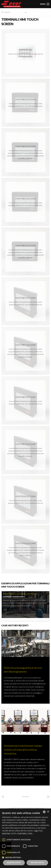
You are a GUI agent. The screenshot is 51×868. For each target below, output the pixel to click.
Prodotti (6, 12)
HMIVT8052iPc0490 (26, 146)
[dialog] (26, 838)
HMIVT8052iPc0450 (26, 99)
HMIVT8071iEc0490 (26, 345)
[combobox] (44, 812)
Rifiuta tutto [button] (37, 863)
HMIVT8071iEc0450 (26, 298)
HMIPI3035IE (26, 50)
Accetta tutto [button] (14, 863)
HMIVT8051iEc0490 (26, 246)
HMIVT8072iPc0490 (26, 444)
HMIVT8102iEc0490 (26, 543)
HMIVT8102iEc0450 (26, 496)
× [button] (48, 812)
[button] (26, 834)
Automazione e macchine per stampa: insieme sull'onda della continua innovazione (23, 749)
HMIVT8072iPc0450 (26, 397)
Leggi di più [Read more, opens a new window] (38, 831)
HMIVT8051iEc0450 (26, 199)
